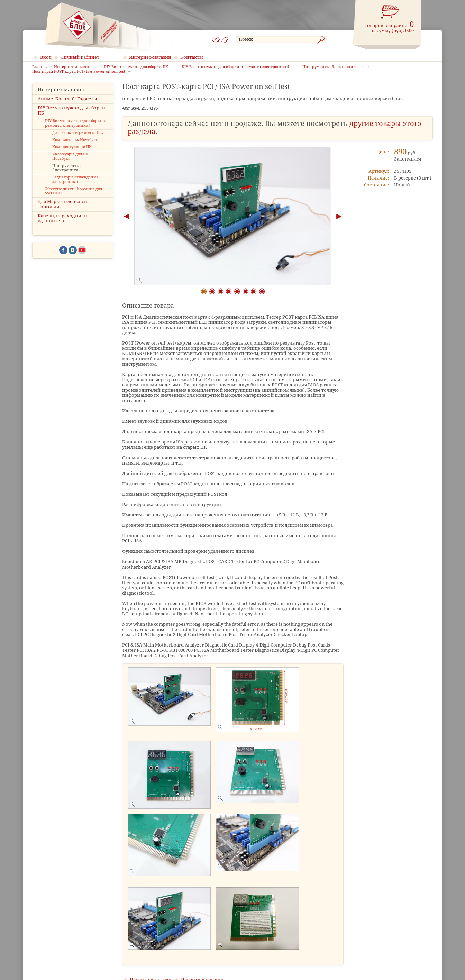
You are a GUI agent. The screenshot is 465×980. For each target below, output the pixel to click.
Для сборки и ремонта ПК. (78, 133)
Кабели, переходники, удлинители (63, 218)
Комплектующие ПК (72, 147)
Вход (46, 57)
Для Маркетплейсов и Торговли (62, 204)
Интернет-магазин (150, 57)
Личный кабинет (80, 57)
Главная (40, 67)
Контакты (192, 57)
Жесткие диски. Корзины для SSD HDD (74, 191)
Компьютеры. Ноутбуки (75, 140)
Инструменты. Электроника (66, 168)
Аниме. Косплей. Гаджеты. (68, 99)
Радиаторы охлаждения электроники (75, 180)
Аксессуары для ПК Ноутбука (70, 156)
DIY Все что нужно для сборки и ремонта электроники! (76, 123)
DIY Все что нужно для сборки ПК (71, 110)
